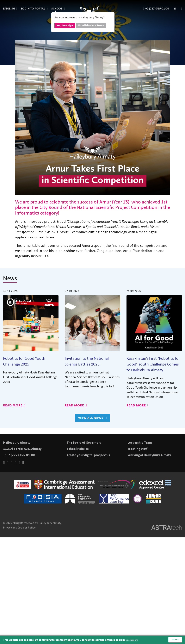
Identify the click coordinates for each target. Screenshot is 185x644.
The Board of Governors (84, 443)
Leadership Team (140, 443)
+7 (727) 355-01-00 (21, 455)
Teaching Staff (137, 449)
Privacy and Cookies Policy (19, 526)
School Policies (78, 449)
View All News (93, 418)
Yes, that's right (65, 25)
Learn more (133, 640)
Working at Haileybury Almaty (149, 455)
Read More (14, 405)
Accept (174, 640)
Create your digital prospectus (88, 455)
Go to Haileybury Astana (91, 25)
